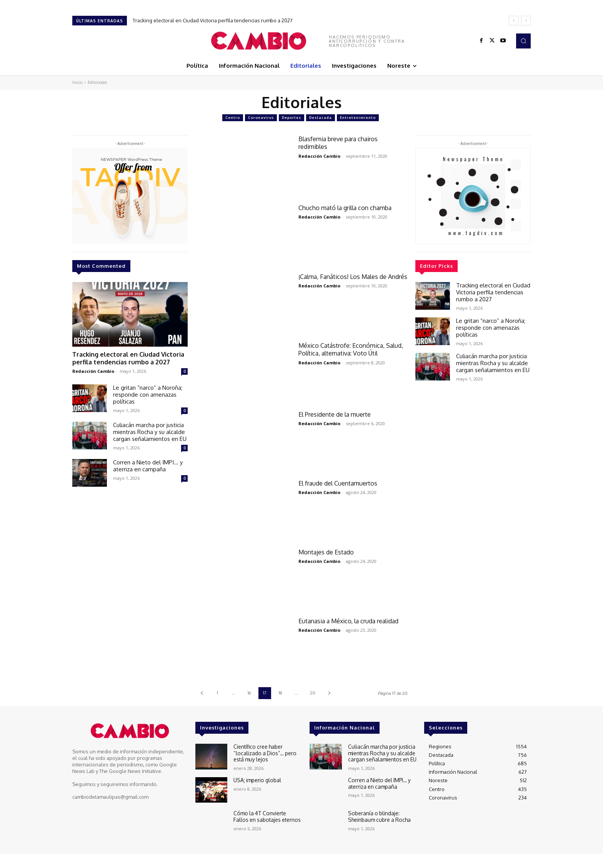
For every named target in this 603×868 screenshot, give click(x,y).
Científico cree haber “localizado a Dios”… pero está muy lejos (263, 752)
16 (249, 693)
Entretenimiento (358, 118)
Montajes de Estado (327, 552)
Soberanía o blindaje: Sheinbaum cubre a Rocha (378, 816)
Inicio (77, 82)
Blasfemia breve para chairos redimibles (342, 143)
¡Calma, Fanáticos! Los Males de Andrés (346, 280)
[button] (523, 41)
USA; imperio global (256, 780)
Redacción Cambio (93, 370)
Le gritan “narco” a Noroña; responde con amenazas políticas (148, 393)
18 (281, 693)
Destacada (321, 118)
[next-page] (329, 693)
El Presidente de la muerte (338, 414)
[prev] (514, 21)
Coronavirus (261, 118)
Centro (233, 118)
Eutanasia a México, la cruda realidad (340, 625)
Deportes (292, 118)
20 (313, 693)
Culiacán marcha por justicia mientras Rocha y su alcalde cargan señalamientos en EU (150, 430)
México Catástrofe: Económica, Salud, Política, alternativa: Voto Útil (352, 349)
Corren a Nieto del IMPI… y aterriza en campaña (148, 464)
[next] (526, 21)
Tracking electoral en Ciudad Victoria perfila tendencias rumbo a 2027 (213, 20)
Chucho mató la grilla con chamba (350, 208)
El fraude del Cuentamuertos (341, 483)
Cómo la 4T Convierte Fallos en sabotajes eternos (266, 816)
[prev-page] (202, 693)
